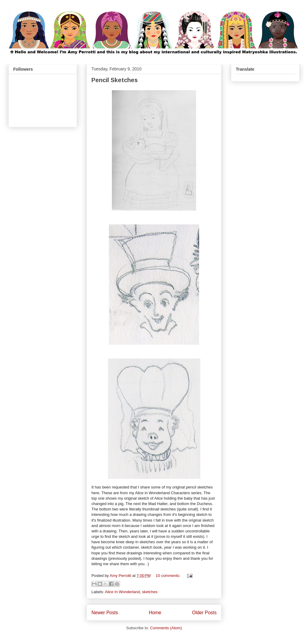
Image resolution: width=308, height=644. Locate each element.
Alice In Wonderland (122, 592)
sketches (150, 592)
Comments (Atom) (166, 628)
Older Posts (204, 613)
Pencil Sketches (115, 80)
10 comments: (169, 576)
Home (155, 613)
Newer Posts (105, 613)
